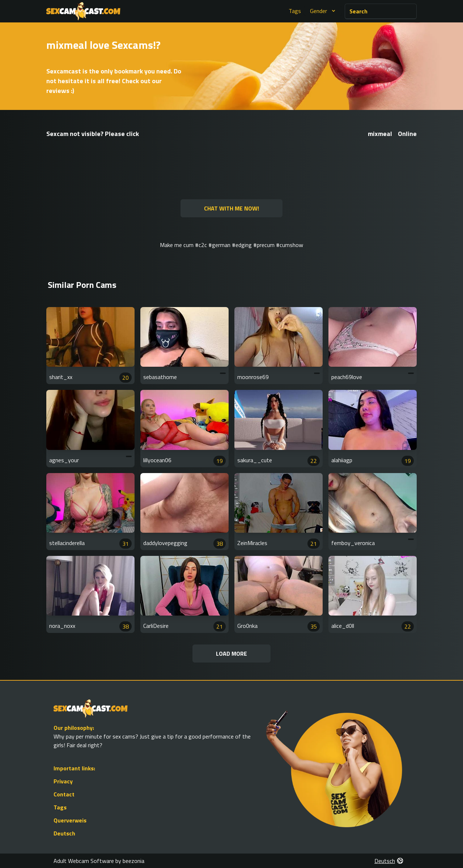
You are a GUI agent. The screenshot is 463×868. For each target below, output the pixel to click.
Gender (324, 11)
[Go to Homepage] (83, 11)
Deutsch (64, 833)
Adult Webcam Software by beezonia (99, 861)
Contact (64, 794)
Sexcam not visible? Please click (93, 134)
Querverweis (70, 820)
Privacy (63, 781)
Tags (295, 11)
